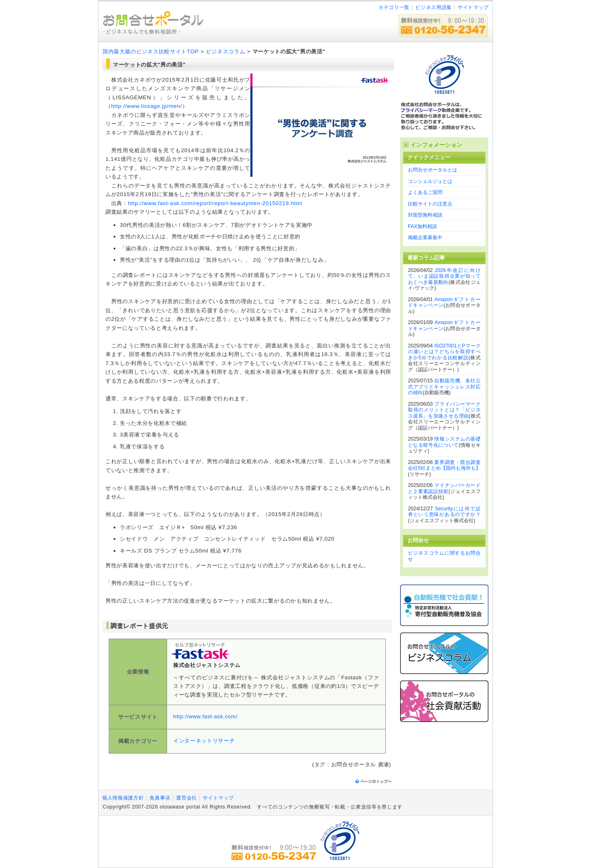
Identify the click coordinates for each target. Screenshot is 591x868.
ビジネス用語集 (434, 7)
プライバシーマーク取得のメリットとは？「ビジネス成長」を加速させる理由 (444, 410)
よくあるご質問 (425, 192)
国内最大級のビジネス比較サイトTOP (151, 51)
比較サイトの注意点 (430, 204)
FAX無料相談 (423, 226)
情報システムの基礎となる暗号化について (444, 442)
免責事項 (160, 798)
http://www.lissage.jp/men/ (147, 106)
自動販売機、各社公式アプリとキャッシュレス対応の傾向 (444, 387)
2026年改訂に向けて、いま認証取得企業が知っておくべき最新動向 (444, 276)
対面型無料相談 (425, 215)
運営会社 (187, 798)
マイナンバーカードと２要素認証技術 (444, 488)
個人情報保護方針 (123, 798)
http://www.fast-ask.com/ (205, 716)
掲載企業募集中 (425, 238)
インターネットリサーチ (204, 741)
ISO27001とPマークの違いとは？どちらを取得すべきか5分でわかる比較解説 (444, 352)
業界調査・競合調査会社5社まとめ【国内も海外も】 (444, 465)
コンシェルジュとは (430, 181)
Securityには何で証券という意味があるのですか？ (444, 512)
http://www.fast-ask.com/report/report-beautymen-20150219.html (215, 203)
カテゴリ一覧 (394, 7)
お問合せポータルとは (433, 170)
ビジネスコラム (226, 51)
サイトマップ (473, 7)
